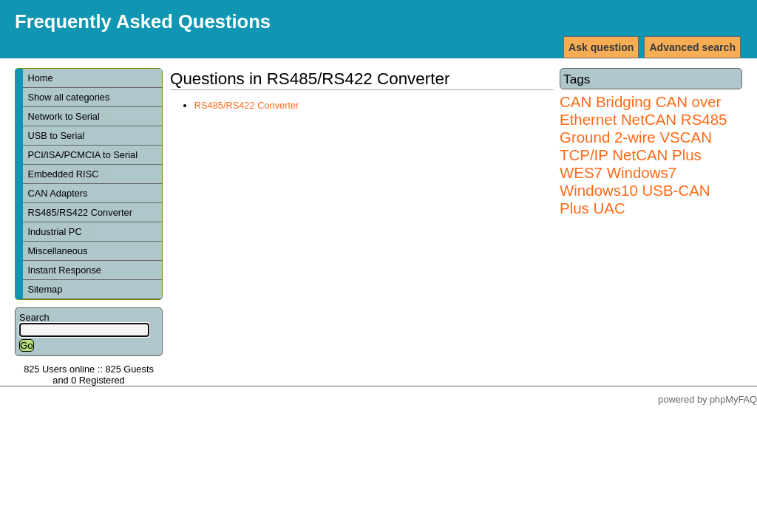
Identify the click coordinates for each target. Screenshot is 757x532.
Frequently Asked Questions (143, 21)
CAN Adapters (57, 193)
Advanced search (692, 47)
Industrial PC (60, 232)
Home (40, 78)
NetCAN (649, 119)
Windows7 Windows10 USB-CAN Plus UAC (635, 190)
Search (34, 317)
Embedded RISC (68, 174)
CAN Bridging (605, 102)
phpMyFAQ (733, 399)
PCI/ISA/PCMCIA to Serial (82, 155)
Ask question (601, 47)
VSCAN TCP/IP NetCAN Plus (636, 146)
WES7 (581, 173)
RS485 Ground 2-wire (643, 128)
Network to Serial (69, 116)
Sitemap (45, 289)
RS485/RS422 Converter (80, 212)
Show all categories (68, 97)
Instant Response (64, 270)
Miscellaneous (57, 251)
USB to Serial (56, 136)
